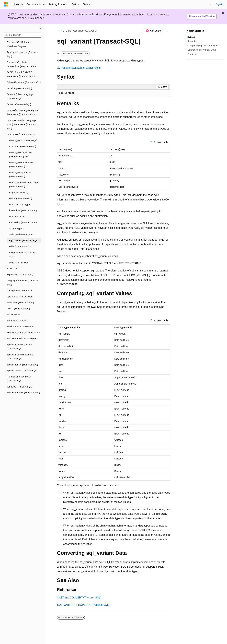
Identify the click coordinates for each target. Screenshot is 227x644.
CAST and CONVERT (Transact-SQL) (79, 598)
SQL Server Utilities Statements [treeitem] (23, 339)
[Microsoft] (6, 4)
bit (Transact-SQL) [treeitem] (19, 193)
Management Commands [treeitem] (19, 291)
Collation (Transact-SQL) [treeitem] (19, 88)
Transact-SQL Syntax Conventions (80, 68)
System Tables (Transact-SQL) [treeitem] (22, 365)
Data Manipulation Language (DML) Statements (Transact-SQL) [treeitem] (21, 124)
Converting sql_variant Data (202, 50)
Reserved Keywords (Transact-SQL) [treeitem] (22, 54)
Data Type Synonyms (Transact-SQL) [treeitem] (20, 175)
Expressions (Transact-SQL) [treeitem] (21, 275)
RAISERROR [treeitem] (13, 315)
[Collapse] (40, 28)
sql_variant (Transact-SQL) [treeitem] (24, 241)
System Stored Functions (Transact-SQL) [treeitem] (19, 347)
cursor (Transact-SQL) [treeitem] (21, 199)
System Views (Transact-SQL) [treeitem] (22, 371)
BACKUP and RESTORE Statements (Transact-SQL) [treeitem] (21, 74)
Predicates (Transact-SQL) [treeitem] (20, 303)
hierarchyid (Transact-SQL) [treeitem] (23, 211)
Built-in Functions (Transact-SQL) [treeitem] (24, 82)
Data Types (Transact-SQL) (80, 31)
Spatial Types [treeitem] (16, 229)
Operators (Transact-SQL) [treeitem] (20, 297)
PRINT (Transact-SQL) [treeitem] (18, 309)
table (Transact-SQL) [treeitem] (20, 246)
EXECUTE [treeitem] (12, 269)
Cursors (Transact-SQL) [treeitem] (19, 104)
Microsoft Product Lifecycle (97, 15)
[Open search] (211, 4)
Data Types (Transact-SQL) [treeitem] (23, 141)
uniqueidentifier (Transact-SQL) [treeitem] (23, 255)
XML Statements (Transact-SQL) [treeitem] (23, 393)
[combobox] (23, 35)
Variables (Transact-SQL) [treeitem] (19, 387)
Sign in (220, 4)
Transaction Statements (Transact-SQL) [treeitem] (19, 379)
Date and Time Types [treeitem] (20, 205)
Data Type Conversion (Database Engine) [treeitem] (21, 155)
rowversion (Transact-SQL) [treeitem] (23, 222)
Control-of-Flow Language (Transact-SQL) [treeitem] (20, 96)
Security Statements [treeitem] (17, 321)
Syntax (191, 37)
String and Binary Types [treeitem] (21, 234)
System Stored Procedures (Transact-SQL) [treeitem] (20, 357)
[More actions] (167, 31)
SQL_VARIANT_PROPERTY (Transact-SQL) (83, 605)
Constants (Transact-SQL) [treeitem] (23, 146)
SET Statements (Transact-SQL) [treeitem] (23, 333)
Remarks (192, 41)
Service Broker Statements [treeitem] (20, 327)
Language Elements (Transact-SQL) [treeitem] (22, 283)
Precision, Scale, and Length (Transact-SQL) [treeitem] (24, 185)
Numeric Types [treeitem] (17, 217)
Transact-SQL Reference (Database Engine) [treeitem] (19, 44)
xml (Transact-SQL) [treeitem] (19, 263)
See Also (192, 54)
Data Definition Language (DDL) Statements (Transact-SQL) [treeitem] (23, 112)
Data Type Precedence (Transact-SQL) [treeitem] (21, 165)
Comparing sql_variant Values (203, 46)
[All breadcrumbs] (60, 31)
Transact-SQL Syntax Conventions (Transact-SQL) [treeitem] (21, 64)
